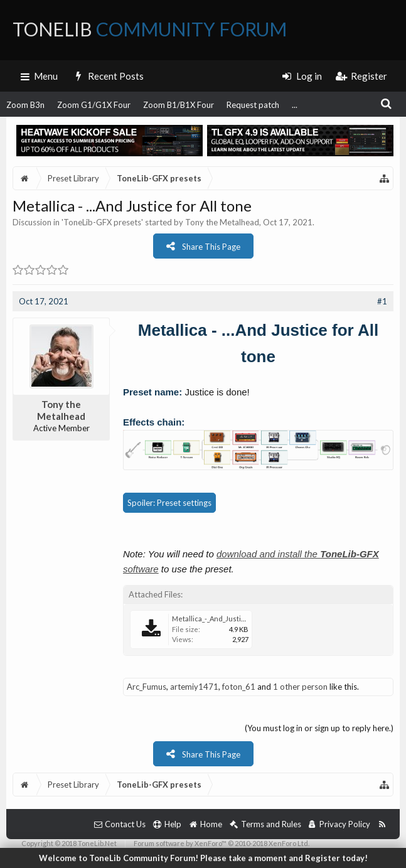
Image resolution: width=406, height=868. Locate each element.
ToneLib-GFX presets (102, 222)
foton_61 (239, 687)
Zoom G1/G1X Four (94, 105)
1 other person (300, 687)
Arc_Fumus (147, 687)
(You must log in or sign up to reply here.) (319, 728)
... (295, 105)
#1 (382, 301)
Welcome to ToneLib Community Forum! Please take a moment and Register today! (203, 858)
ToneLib (150, 29)
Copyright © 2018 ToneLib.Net (69, 843)
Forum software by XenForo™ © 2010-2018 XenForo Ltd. (222, 843)
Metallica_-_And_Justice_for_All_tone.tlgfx (238, 619)
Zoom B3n (25, 105)
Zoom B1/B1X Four (179, 105)
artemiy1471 (194, 687)
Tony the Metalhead (222, 222)
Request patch (253, 105)
